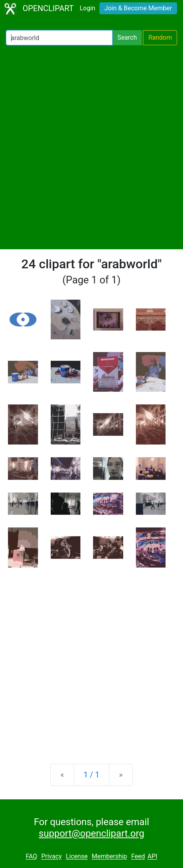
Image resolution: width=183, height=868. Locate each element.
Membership (109, 857)
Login (87, 8)
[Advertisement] (91, 147)
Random (160, 38)
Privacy (51, 857)
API (152, 857)
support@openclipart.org (91, 833)
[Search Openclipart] (59, 38)
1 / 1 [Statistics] (92, 775)
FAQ (31, 857)
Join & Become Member (138, 8)
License (77, 857)
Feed (138, 857)
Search (127, 38)
